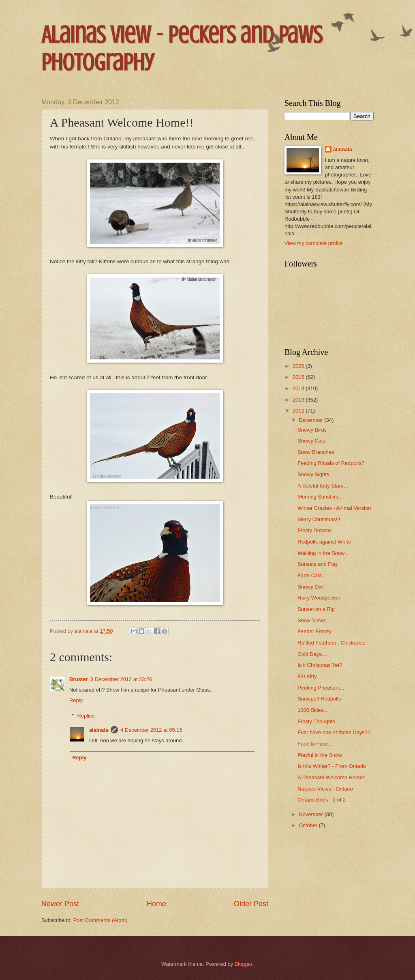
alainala (99, 730)
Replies (86, 716)
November (311, 814)
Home (156, 904)
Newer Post (60, 904)
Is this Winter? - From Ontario (332, 766)
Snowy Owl (310, 587)
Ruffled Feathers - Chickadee (331, 643)
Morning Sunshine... (321, 497)
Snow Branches (316, 452)
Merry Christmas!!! (319, 519)
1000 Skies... (312, 710)
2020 (299, 366)
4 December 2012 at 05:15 (151, 730)
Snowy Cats (311, 441)
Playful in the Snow (320, 755)
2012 (299, 411)
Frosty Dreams (314, 530)
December (311, 420)
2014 (299, 388)
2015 (299, 377)
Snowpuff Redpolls (319, 699)
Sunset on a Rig (316, 609)
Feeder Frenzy (314, 631)
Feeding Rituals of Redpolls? (331, 463)
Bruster (79, 679)
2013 (299, 400)
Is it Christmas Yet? (320, 665)
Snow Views (312, 620)
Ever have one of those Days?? (334, 732)
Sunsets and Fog (317, 564)
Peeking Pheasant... (321, 688)
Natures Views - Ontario (325, 789)
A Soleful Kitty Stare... (323, 486)
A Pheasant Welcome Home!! (332, 777)
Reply (76, 700)
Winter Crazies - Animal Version (334, 508)
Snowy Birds (312, 430)
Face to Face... (315, 744)
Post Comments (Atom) (101, 920)
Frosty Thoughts (316, 721)
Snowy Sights (313, 474)
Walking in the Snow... (323, 553)
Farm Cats (310, 575)
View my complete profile (313, 243)
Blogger (244, 964)
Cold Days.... (312, 654)
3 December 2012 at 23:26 (121, 679)
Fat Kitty (307, 676)
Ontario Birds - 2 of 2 (322, 800)
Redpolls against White (324, 542)
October (309, 825)
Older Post (251, 904)
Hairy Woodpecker (319, 598)
